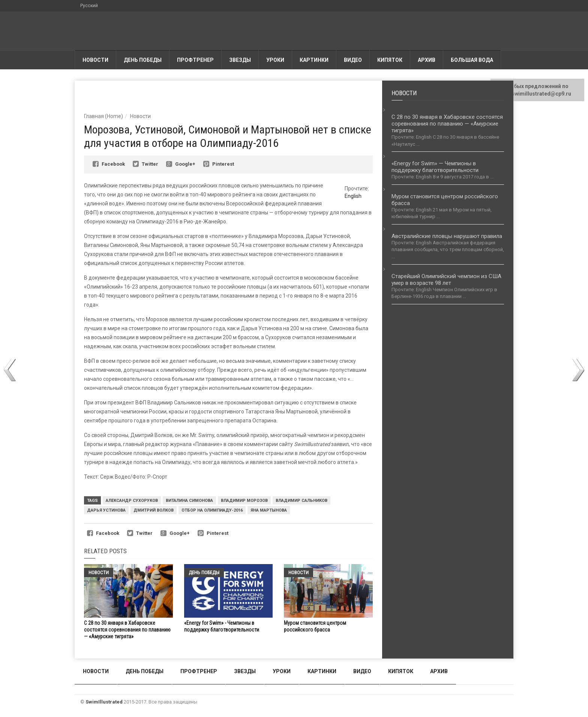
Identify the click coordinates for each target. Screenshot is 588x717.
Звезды (240, 60)
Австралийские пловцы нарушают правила (447, 236)
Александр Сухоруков (132, 501)
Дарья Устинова (106, 510)
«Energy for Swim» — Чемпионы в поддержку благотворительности (435, 167)
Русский (89, 6)
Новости (95, 60)
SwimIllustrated (104, 702)
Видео (353, 60)
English (353, 196)
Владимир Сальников (301, 501)
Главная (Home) (103, 116)
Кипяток (390, 60)
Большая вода (472, 60)
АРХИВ (427, 60)
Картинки (314, 60)
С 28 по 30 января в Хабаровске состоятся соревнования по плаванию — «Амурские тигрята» (127, 630)
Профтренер (195, 60)
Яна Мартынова (269, 510)
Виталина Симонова (189, 501)
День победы (143, 60)
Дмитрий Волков (154, 510)
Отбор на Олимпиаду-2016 (212, 510)
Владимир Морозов (244, 501)
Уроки (275, 60)
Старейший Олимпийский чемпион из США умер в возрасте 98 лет (446, 280)
